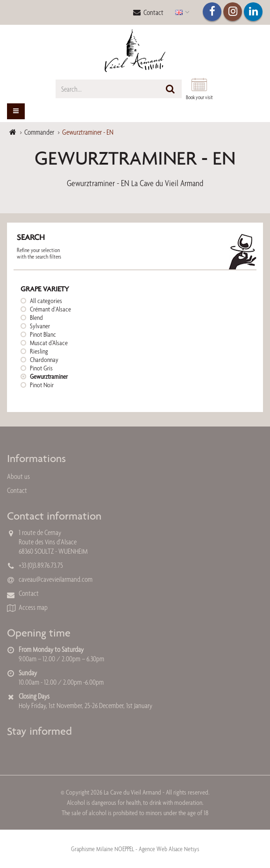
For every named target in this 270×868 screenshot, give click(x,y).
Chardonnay (44, 360)
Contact (148, 12)
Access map (33, 607)
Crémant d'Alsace (50, 309)
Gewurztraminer (49, 376)
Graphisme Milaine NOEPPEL (103, 849)
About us (18, 476)
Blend (36, 318)
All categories (46, 301)
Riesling (39, 351)
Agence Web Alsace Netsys (169, 849)
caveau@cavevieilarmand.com (56, 579)
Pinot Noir (42, 385)
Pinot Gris (41, 368)
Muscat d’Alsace (49, 343)
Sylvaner (40, 326)
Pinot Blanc (43, 334)
